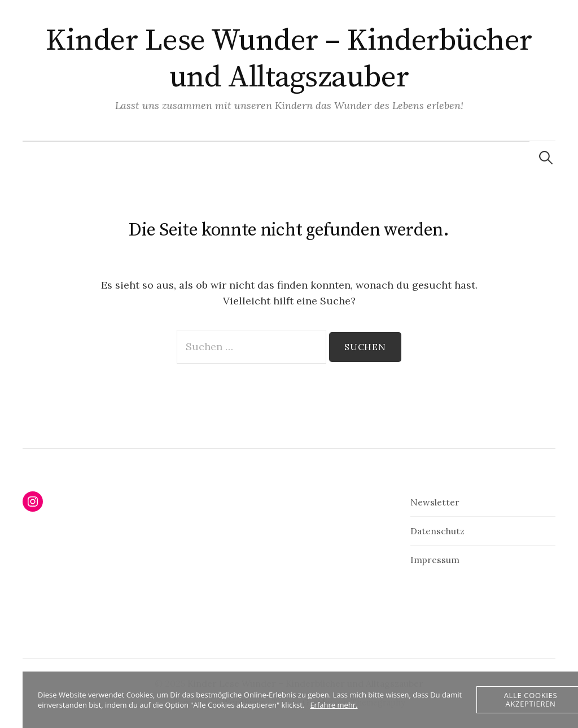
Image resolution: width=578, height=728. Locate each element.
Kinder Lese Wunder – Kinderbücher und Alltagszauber (289, 59)
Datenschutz (437, 531)
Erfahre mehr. (334, 705)
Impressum (435, 560)
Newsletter (435, 502)
